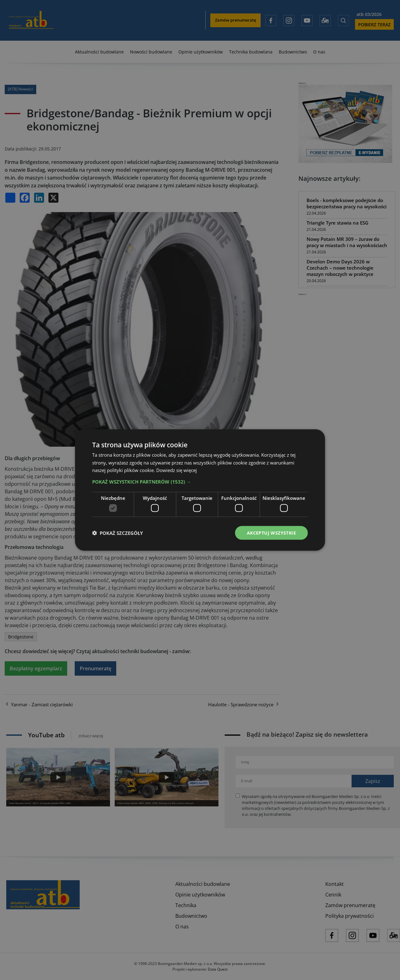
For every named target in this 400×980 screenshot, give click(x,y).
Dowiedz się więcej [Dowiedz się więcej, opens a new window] (177, 470)
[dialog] (200, 490)
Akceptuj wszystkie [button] (271, 533)
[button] (200, 482)
